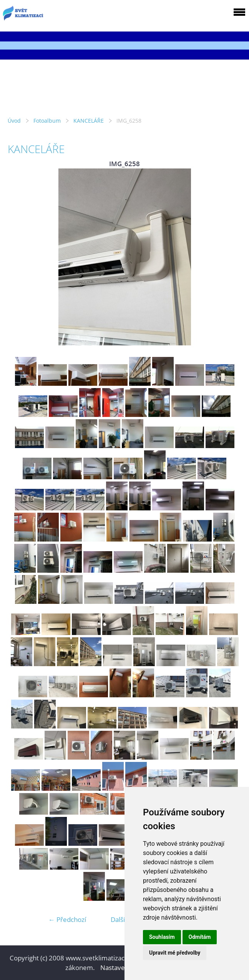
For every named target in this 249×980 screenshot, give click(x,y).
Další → (122, 919)
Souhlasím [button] (162, 937)
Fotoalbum (47, 121)
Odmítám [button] (200, 937)
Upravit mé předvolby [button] (175, 953)
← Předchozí (67, 919)
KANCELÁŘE (89, 121)
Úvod (14, 121)
